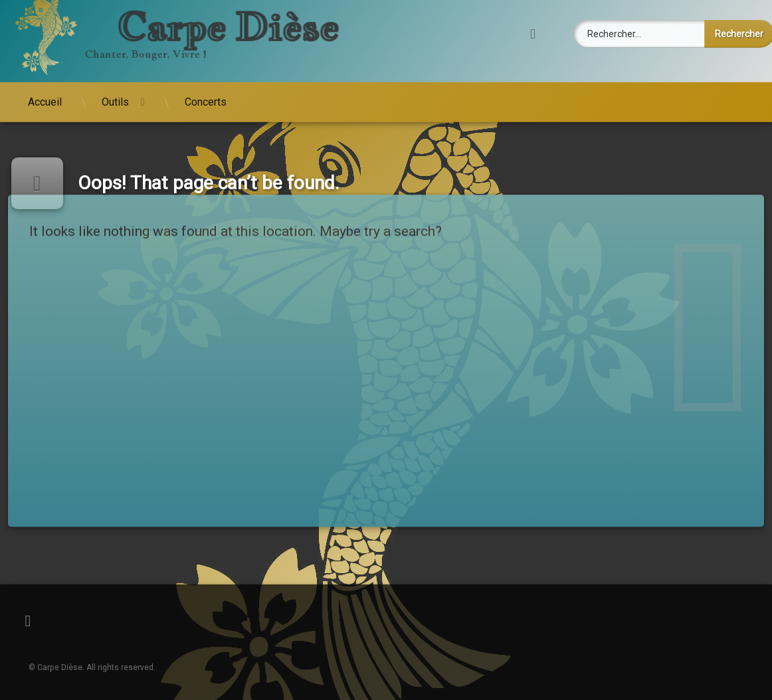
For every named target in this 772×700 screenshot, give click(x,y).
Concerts (206, 84)
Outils (115, 84)
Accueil (45, 84)
